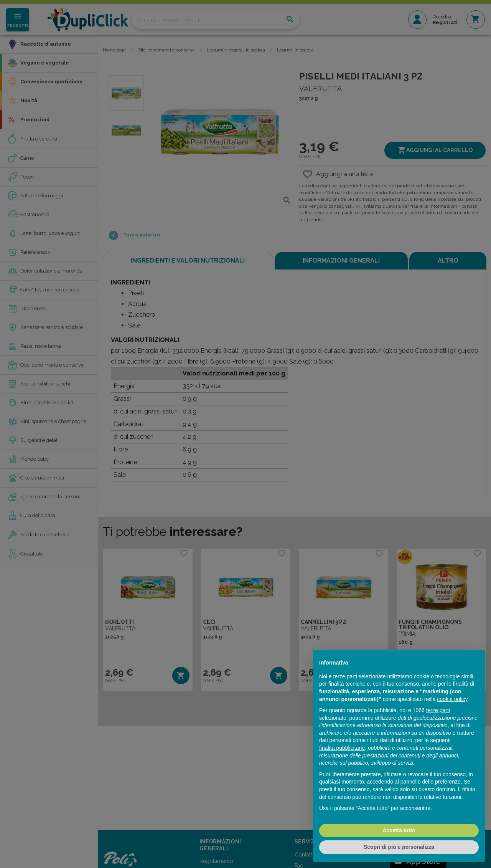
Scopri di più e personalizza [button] (399, 847)
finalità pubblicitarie (342, 748)
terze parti (438, 710)
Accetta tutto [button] (399, 830)
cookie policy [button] (452, 699)
